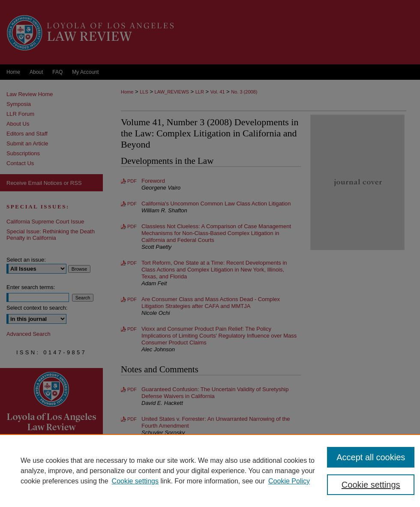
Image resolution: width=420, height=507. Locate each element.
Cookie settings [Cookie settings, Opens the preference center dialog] (371, 485)
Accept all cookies (371, 457)
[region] (210, 471)
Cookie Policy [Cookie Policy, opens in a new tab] (289, 481)
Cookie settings (135, 481)
